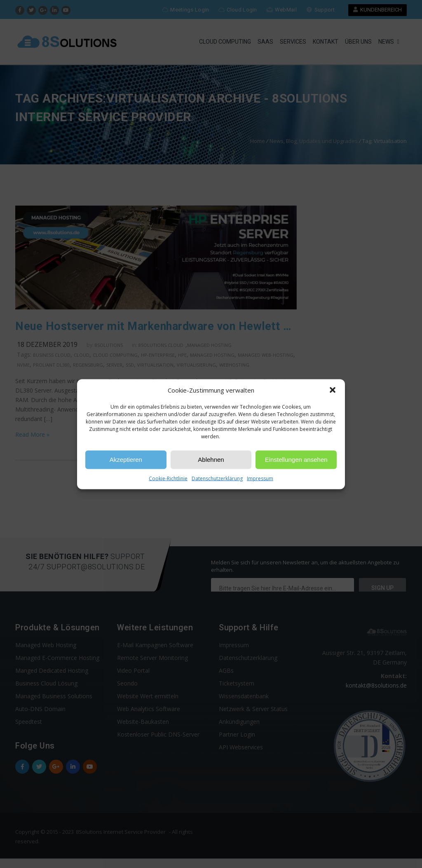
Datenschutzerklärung (217, 478)
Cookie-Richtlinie (168, 478)
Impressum (260, 478)
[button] (333, 390)
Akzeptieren (126, 460)
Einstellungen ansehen (296, 460)
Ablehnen (211, 460)
